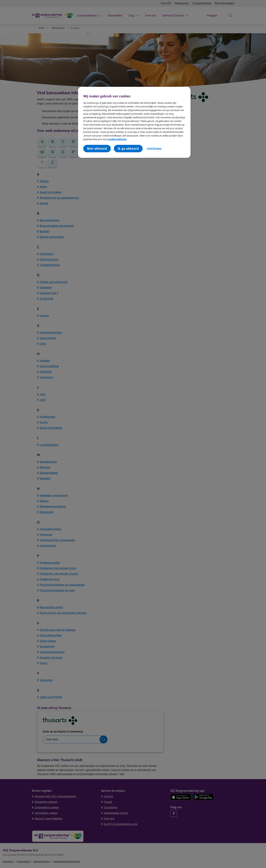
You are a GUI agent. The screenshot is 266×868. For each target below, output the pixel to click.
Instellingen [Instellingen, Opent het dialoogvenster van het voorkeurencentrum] (154, 148)
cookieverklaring (117, 139)
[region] (134, 122)
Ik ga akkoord (128, 149)
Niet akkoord (97, 149)
